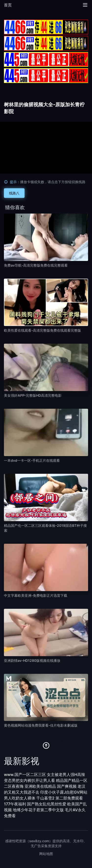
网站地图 (46, 854)
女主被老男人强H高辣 (66, 774)
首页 (8, 5)
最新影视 (22, 761)
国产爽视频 (67, 786)
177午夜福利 (15, 804)
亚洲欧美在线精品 (40, 786)
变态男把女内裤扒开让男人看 (29, 780)
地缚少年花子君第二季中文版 (38, 810)
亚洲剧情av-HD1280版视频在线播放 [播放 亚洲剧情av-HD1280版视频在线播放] (32, 660)
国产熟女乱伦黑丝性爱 (47, 804)
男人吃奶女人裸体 (20, 798)
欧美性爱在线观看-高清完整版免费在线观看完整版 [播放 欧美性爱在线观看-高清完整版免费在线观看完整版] (42, 330)
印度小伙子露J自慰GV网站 (64, 792)
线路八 (14, 193)
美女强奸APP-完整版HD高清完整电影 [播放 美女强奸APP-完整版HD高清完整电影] (33, 395)
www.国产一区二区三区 (25, 774)
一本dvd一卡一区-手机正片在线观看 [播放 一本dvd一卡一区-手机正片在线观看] (32, 460)
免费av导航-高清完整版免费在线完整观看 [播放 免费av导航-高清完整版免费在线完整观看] (36, 265)
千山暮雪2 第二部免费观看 (60, 798)
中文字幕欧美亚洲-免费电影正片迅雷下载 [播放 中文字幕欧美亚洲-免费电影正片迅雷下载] (36, 595)
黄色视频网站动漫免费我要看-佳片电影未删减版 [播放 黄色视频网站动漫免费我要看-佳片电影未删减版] (41, 725)
